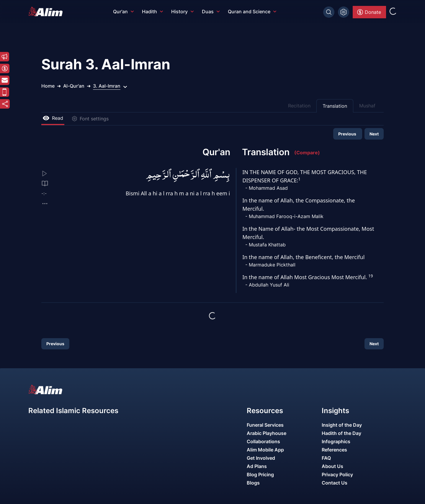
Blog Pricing (260, 474)
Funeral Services (265, 425)
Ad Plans (257, 466)
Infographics (336, 441)
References (334, 450)
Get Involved (261, 458)
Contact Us (335, 483)
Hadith (152, 12)
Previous (348, 134)
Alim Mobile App (265, 450)
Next (374, 134)
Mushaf (367, 106)
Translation (335, 106)
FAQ (326, 458)
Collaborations (263, 441)
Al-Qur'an (74, 86)
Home (48, 86)
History (182, 12)
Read (53, 118)
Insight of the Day (342, 425)
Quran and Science (252, 12)
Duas (211, 12)
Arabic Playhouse (267, 433)
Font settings (90, 119)
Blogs (253, 483)
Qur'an (123, 12)
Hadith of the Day (341, 433)
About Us (332, 466)
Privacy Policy (337, 474)
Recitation (299, 106)
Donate (369, 12)
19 (371, 276)
